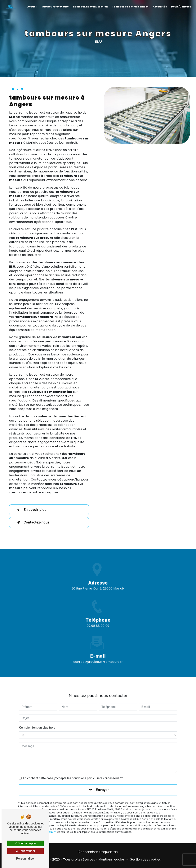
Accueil (32, 7)
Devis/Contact (181, 7)
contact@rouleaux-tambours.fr (98, 656)
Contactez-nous (32, 523)
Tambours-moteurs (55, 7)
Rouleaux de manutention (90, 7)
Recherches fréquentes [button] (98, 852)
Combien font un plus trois (37, 722)
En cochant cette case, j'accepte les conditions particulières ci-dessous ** (73, 772)
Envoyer (102, 784)
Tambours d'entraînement (130, 7)
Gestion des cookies (145, 860)
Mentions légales (111, 860)
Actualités (160, 7)
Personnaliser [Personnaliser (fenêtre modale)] (25, 859)
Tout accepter (25, 843)
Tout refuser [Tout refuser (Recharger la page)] (25, 851)
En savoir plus (31, 510)
